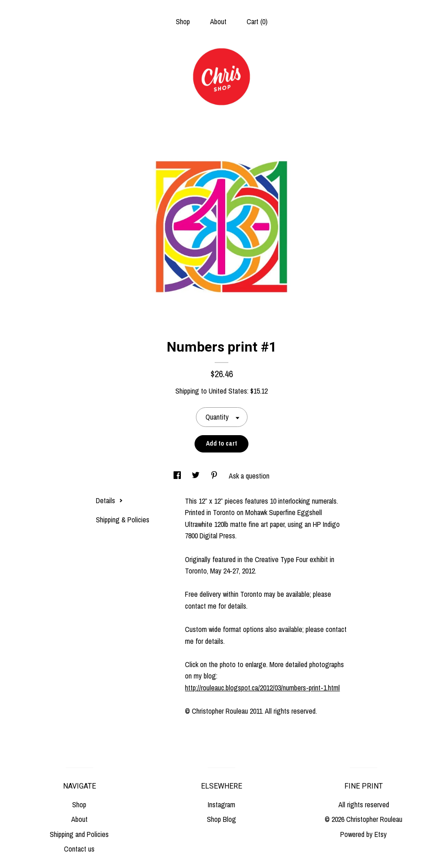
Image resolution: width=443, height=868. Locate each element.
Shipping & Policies (123, 520)
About (218, 21)
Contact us (79, 849)
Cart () (257, 21)
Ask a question (249, 476)
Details (109, 500)
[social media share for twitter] (197, 476)
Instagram (221, 805)
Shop (183, 21)
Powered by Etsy (364, 834)
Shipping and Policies (79, 834)
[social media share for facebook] (178, 476)
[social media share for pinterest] (215, 476)
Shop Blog (221, 819)
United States (228, 391)
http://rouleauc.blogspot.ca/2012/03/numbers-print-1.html (262, 688)
